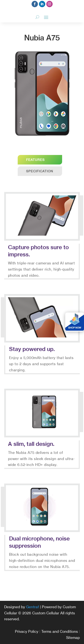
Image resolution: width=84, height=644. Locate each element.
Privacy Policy (27, 631)
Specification (40, 171)
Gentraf (33, 607)
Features (35, 160)
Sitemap (73, 638)
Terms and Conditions (60, 631)
